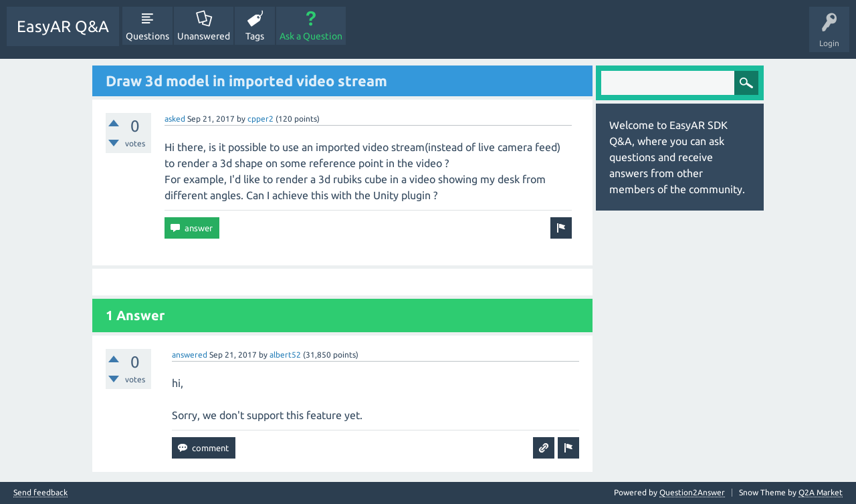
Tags (255, 36)
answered (190, 355)
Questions (147, 36)
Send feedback (40, 493)
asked (175, 119)
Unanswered (204, 36)
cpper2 (260, 119)
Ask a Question (311, 36)
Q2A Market (821, 492)
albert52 (285, 355)
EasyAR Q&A (63, 26)
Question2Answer (692, 492)
